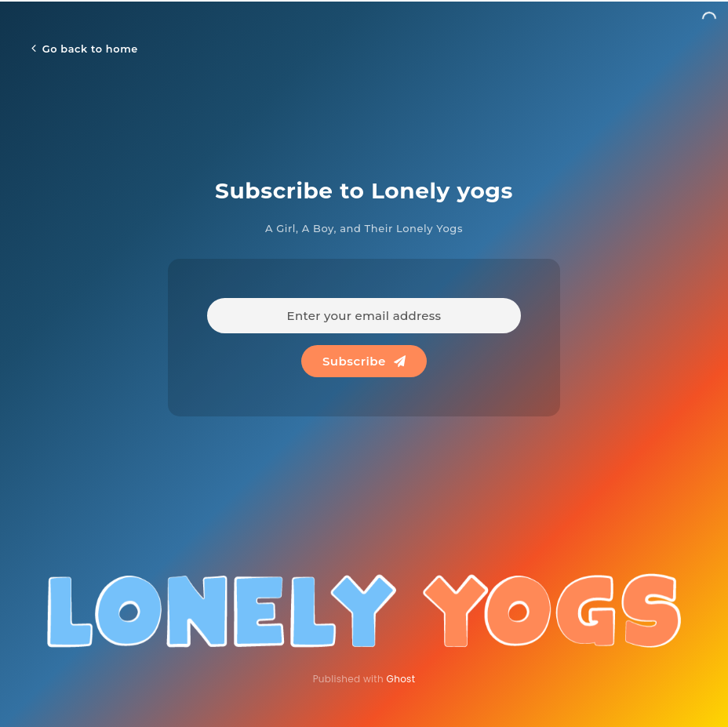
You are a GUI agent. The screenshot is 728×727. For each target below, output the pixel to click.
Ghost (401, 679)
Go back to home (85, 49)
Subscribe (364, 361)
